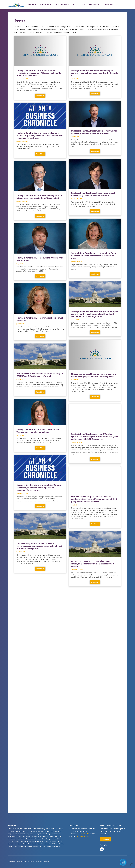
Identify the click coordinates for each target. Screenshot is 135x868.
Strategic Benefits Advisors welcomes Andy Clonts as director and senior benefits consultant (94, 132)
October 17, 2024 (76, 199)
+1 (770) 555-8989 (83, 834)
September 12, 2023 (77, 262)
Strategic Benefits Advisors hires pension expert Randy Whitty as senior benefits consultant (93, 194)
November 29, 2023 (22, 201)
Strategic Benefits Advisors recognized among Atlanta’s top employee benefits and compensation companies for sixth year (40, 135)
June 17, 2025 (75, 137)
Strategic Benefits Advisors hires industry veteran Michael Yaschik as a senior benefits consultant (39, 197)
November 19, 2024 (22, 141)
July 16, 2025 (75, 79)
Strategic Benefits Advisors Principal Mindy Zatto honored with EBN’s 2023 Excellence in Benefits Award (93, 256)
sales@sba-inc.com (82, 836)
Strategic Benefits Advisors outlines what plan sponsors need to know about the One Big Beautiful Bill (95, 73)
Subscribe (106, 839)
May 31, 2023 (20, 264)
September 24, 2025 (22, 79)
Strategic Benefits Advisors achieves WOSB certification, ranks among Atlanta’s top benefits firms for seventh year (39, 73)
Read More (40, 96)
